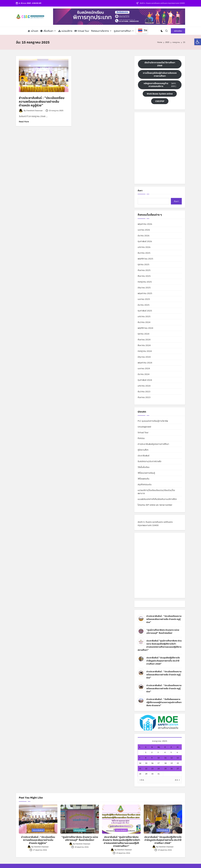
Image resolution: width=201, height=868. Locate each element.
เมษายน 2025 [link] (144, 299)
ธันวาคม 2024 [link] (144, 322)
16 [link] (152, 763)
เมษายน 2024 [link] (144, 368)
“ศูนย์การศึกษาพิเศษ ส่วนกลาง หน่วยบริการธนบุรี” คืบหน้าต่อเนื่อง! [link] (163, 631)
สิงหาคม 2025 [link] (144, 276)
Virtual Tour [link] (143, 432)
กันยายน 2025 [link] (144, 270)
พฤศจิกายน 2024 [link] (145, 328)
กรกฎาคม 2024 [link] (145, 351)
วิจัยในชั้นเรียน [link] (144, 467)
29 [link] (146, 774)
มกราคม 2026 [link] (144, 247)
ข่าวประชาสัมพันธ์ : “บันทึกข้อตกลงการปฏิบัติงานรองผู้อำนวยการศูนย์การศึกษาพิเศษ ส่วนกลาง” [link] (164, 702)
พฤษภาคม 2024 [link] (145, 363)
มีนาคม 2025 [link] (144, 305)
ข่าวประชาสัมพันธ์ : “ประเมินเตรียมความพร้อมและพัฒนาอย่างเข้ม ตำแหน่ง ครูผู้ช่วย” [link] (42, 101)
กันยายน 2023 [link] (144, 397)
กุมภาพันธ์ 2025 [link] (145, 311)
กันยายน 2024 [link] (144, 339)
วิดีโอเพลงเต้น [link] (144, 479)
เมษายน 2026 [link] (144, 230)
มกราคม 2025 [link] (144, 316)
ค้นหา (140, 190)
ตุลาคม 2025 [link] (144, 264)
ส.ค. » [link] (177, 780)
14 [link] (140, 763)
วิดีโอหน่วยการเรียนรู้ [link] (146, 473)
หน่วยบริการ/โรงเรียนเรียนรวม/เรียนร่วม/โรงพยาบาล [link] (156, 492)
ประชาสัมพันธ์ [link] (144, 456)
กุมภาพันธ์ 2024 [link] (145, 380)
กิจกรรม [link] (141, 438)
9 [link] (152, 758)
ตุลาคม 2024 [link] (144, 334)
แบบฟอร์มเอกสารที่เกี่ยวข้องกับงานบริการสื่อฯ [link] (157, 499)
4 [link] (165, 752)
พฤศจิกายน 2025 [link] (145, 259)
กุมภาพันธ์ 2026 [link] (145, 241)
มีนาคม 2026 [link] (144, 235)
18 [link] (165, 763)
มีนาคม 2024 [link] (144, 374)
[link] (198, 42)
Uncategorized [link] (144, 427)
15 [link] (146, 763)
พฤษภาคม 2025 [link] (145, 293)
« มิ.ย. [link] (142, 780)
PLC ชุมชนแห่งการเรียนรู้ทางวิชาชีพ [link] (153, 421)
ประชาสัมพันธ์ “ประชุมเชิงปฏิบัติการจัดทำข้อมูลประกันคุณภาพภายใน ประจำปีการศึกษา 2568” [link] (163, 661)
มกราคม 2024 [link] (144, 386)
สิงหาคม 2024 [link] (144, 345)
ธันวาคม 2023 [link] (144, 391)
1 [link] (146, 752)
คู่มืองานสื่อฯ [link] (143, 450)
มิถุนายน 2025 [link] (144, 287)
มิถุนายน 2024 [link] (144, 357)
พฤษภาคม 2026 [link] (145, 224)
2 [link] (152, 752)
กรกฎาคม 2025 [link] (145, 282)
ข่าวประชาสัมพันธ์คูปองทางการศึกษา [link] (153, 444)
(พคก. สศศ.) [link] (159, 85)
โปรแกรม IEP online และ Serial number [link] (155, 505)
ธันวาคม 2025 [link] (144, 253)
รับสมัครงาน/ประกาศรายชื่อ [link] (149, 461)
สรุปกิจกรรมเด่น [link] (145, 484)
